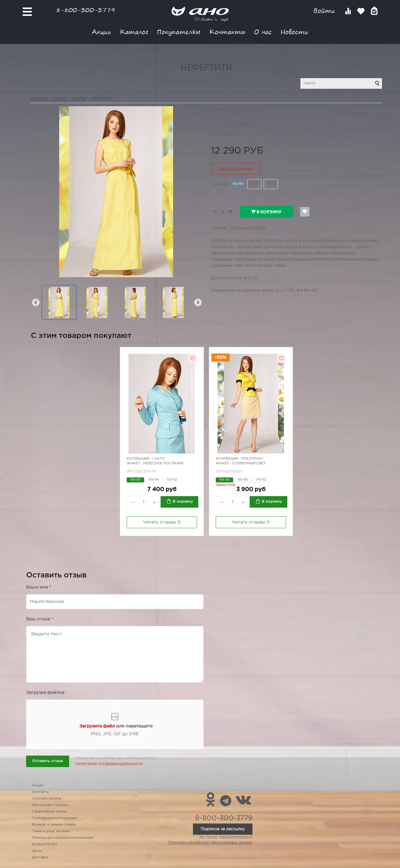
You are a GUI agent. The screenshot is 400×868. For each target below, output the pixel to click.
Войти (325, 11)
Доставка (40, 857)
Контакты (227, 32)
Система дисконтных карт (55, 818)
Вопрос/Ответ (45, 844)
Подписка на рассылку (223, 829)
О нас (263, 32)
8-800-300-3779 (86, 10)
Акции (101, 32)
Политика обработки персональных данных (210, 843)
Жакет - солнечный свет (241, 463)
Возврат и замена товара (54, 825)
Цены (37, 851)
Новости (294, 32)
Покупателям (179, 32)
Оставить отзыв (47, 761)
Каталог (134, 32)
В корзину (266, 212)
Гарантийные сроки (49, 812)
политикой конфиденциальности (109, 764)
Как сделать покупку (50, 805)
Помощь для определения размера (63, 838)
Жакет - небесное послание (155, 463)
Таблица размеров (235, 169)
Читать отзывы (162, 522)
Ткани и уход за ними (51, 831)
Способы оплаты (47, 799)
